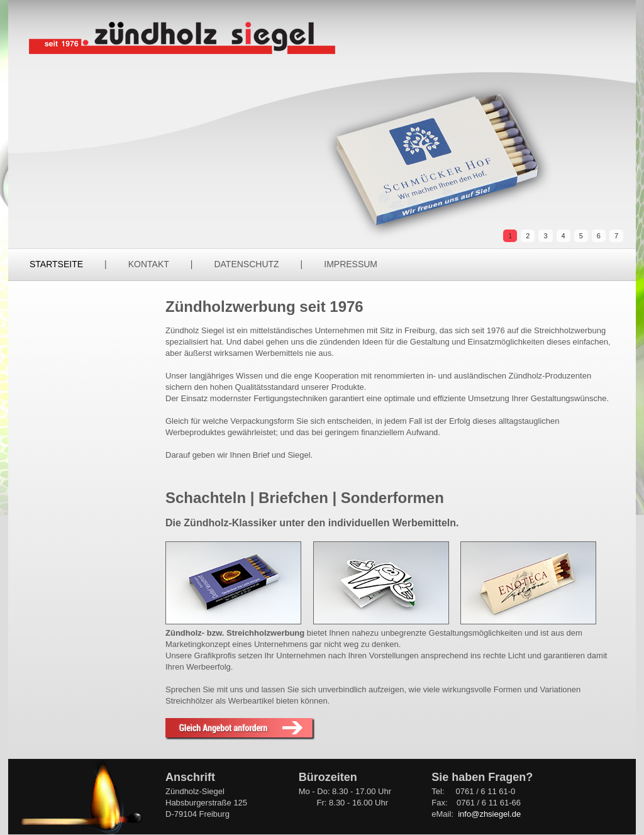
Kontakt (149, 264)
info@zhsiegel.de (489, 814)
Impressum (351, 264)
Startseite (56, 264)
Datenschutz (246, 264)
